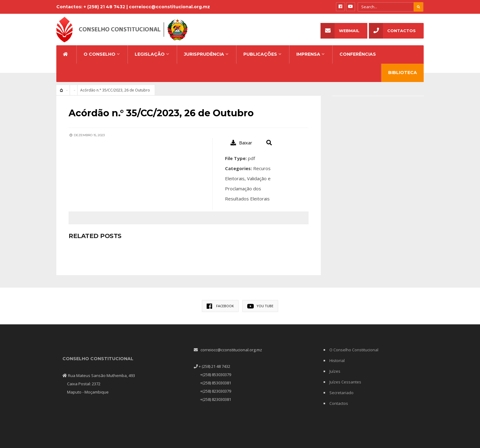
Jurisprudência (204, 54)
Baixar (241, 143)
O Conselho (99, 54)
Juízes (335, 371)
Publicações (260, 54)
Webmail (340, 31)
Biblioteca (403, 73)
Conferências (358, 54)
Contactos (392, 31)
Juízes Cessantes (345, 382)
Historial (337, 360)
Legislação (150, 54)
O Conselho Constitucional (354, 350)
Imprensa (308, 54)
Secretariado (341, 393)
